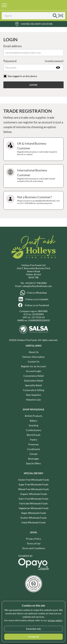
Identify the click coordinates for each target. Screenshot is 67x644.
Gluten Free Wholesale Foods (34, 480)
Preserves (33, 444)
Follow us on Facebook (37, 305)
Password (33, 61)
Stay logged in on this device (22, 76)
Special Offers (33, 463)
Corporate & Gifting (34, 390)
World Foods (33, 435)
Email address (13, 46)
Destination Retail (34, 381)
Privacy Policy (33, 539)
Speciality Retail (33, 385)
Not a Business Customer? (33, 200)
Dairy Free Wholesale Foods (33, 499)
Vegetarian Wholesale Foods (34, 508)
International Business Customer (33, 176)
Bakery (33, 421)
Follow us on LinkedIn (37, 299)
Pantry (34, 440)
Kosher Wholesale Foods (34, 518)
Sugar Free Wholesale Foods (33, 484)
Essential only (33, 629)
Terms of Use (34, 543)
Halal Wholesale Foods (34, 522)
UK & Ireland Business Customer (33, 149)
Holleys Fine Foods (29, 5)
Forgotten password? (54, 61)
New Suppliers (34, 395)
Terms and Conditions (34, 548)
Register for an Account (33, 366)
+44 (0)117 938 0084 (36, 283)
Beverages (33, 459)
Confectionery (34, 430)
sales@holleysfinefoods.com (37, 286)
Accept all (33, 637)
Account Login (34, 371)
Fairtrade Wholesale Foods (33, 503)
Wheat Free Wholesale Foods (33, 489)
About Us (34, 352)
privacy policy (55, 620)
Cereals (33, 454)
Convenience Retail (34, 376)
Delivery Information (33, 357)
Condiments (34, 449)
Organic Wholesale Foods (33, 494)
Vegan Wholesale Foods (33, 513)
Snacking (33, 425)
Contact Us (33, 362)
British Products (34, 416)
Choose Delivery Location (37, 24)
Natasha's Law (33, 400)
